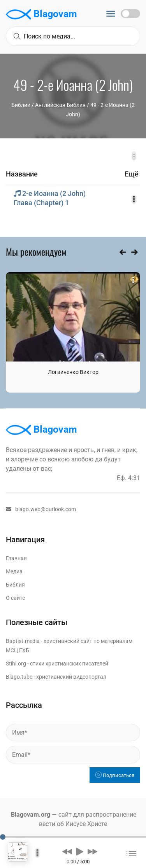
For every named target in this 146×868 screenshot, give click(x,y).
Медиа (14, 571)
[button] (67, 851)
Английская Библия (60, 105)
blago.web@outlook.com (41, 509)
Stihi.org (16, 664)
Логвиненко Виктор (73, 372)
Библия (15, 585)
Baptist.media (23, 641)
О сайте (15, 598)
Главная (16, 558)
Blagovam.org (31, 815)
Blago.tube (19, 677)
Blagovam (41, 14)
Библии (21, 105)
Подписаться (115, 775)
